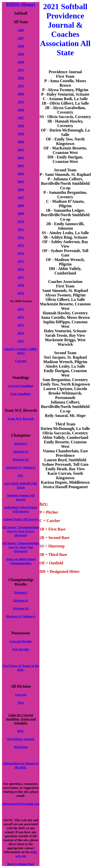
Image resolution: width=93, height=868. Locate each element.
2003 (21, 166)
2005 (21, 181)
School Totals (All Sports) (21, 519)
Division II (21, 451)
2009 (21, 213)
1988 (21, 46)
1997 (21, 118)
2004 (21, 173)
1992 (21, 78)
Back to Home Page (21, 864)
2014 (21, 253)
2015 (21, 261)
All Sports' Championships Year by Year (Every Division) (21, 531)
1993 (21, 86)
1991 (21, 70)
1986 (21, 30)
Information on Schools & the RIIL (21, 765)
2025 (21, 341)
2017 (21, 277)
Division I (21, 443)
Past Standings (21, 394)
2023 (21, 325)
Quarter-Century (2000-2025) (21, 351)
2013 (21, 245)
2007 (21, 197)
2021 (21, 309)
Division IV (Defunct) (21, 467)
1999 (21, 134)
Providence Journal (21, 739)
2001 (21, 150)
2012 (21, 237)
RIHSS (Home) (21, 4)
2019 (21, 293)
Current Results (21, 641)
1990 (21, 62)
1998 (21, 126)
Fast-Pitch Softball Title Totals (21, 485)
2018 (21, 285)
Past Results (21, 649)
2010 (21, 221)
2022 (21, 317)
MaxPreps (21, 747)
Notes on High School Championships (21, 561)
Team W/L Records (21, 419)
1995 (21, 102)
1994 (21, 94)
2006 (21, 189)
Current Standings (21, 386)
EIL (21, 475)
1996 (21, 110)
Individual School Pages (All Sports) (21, 509)
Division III (21, 459)
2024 (21, 333)
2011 (21, 229)
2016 (21, 269)
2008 (21, 205)
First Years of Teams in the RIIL (21, 668)
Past (21, 702)
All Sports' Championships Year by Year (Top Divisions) (21, 547)
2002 (21, 158)
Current (21, 361)
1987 (21, 38)
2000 (21, 142)
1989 (21, 54)
